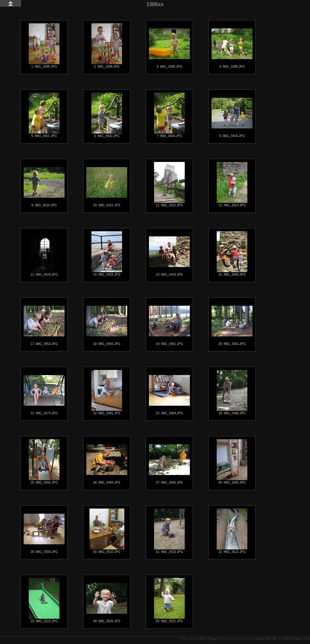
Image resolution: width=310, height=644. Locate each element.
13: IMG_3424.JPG (44, 254)
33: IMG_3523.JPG (44, 600)
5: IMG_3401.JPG (44, 115)
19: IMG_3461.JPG (169, 326)
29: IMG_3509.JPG (44, 534)
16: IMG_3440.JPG (232, 254)
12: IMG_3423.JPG (232, 184)
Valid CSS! (302, 639)
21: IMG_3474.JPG (44, 395)
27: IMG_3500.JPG (169, 464)
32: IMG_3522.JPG (232, 531)
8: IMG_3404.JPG (232, 118)
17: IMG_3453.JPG (44, 326)
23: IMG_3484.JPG (169, 395)
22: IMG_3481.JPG (107, 392)
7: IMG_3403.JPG (169, 115)
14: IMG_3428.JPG (107, 254)
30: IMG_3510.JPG (107, 531)
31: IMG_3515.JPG (169, 531)
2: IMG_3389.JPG (107, 46)
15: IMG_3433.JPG (169, 256)
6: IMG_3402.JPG (107, 115)
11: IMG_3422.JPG (169, 184)
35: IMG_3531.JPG (169, 600)
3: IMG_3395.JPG (169, 48)
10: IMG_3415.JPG (107, 187)
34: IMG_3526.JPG (107, 603)
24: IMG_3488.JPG (232, 392)
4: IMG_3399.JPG (232, 48)
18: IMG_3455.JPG (107, 326)
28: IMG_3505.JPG (232, 462)
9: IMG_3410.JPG (44, 187)
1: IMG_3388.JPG (44, 46)
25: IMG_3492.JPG (44, 462)
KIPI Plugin (209, 639)
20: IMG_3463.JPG (232, 326)
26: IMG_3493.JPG (107, 464)
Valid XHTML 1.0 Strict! (275, 639)
